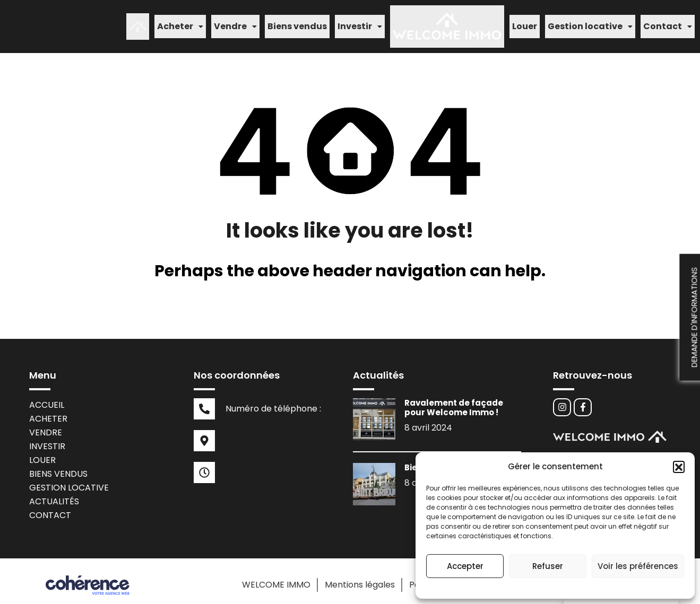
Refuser (548, 566)
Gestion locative (590, 23)
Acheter (180, 23)
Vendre (235, 23)
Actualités (54, 493)
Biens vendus (297, 23)
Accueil (47, 397)
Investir (360, 23)
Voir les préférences (638, 566)
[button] (679, 467)
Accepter (465, 566)
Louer (525, 23)
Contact (668, 23)
